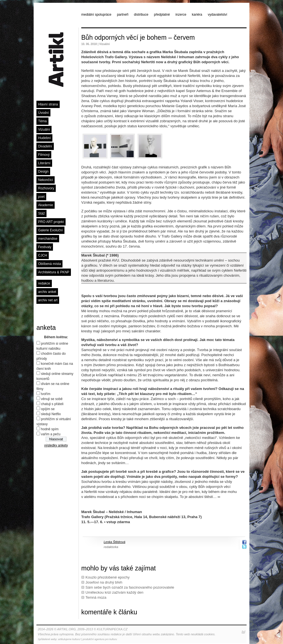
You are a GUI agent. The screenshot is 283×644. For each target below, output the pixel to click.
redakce (44, 283)
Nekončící (46, 180)
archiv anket (47, 292)
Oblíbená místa (49, 264)
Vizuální (44, 130)
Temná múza (96, 597)
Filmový (44, 155)
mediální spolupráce (96, 15)
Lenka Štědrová (114, 542)
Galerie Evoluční (50, 230)
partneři (123, 15)
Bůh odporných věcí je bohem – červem (138, 37)
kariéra (197, 15)
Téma (42, 121)
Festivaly (45, 247)
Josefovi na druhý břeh (104, 582)
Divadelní (45, 146)
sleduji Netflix (51, 414)
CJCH (43, 255)
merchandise (48, 239)
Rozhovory (46, 188)
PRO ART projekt (51, 222)
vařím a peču (51, 434)
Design (43, 171)
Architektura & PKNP (54, 272)
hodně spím (50, 429)
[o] (243, 632)
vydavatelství (218, 15)
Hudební (44, 138)
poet (41, 197)
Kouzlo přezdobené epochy (108, 577)
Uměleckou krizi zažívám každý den (114, 592)
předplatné (162, 15)
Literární (44, 163)
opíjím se (48, 409)
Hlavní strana (48, 104)
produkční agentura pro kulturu (100, 639)
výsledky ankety (56, 445)
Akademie (46, 205)
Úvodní (43, 113)
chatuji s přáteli (52, 404)
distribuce (141, 15)
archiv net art (48, 300)
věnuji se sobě (52, 399)
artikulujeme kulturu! (69, 639)
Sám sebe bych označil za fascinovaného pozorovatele (130, 587)
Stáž (41, 213)
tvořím (46, 394)
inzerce (181, 15)
